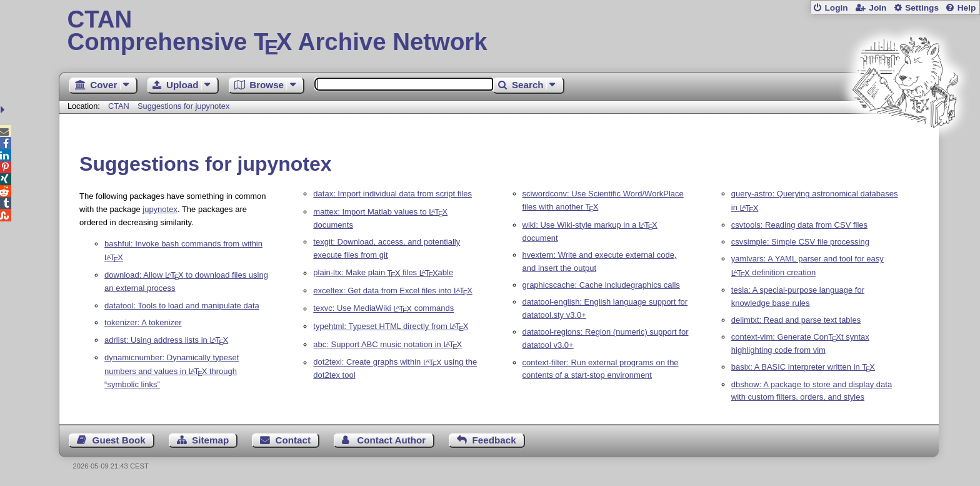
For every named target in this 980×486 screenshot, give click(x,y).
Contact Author (391, 440)
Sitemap (210, 440)
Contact (293, 440)
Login (836, 8)
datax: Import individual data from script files (392, 194)
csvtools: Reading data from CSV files (799, 225)
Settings (922, 8)
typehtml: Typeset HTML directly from (391, 326)
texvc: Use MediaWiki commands (383, 309)
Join (877, 8)
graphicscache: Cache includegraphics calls (601, 285)
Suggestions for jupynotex (183, 106)
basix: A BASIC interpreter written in (803, 367)
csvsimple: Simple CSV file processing (800, 242)
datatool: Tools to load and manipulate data (182, 306)
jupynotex (160, 209)
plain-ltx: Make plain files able (383, 273)
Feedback (494, 440)
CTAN (119, 106)
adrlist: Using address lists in (166, 340)
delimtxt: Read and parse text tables (796, 320)
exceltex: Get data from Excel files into (393, 291)
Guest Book (119, 440)
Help (967, 8)
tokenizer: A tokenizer (143, 322)
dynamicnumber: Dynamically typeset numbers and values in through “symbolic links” (172, 371)
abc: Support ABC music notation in (387, 344)
